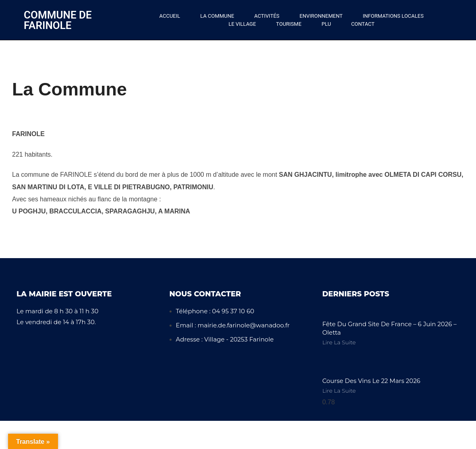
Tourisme (289, 24)
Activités (267, 16)
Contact (363, 24)
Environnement (321, 16)
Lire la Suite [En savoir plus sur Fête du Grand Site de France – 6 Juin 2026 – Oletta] (339, 342)
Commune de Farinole (58, 20)
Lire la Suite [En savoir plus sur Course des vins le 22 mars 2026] (339, 391)
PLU (326, 24)
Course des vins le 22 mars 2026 (371, 381)
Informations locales (393, 16)
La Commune (217, 16)
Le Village (242, 24)
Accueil (170, 16)
